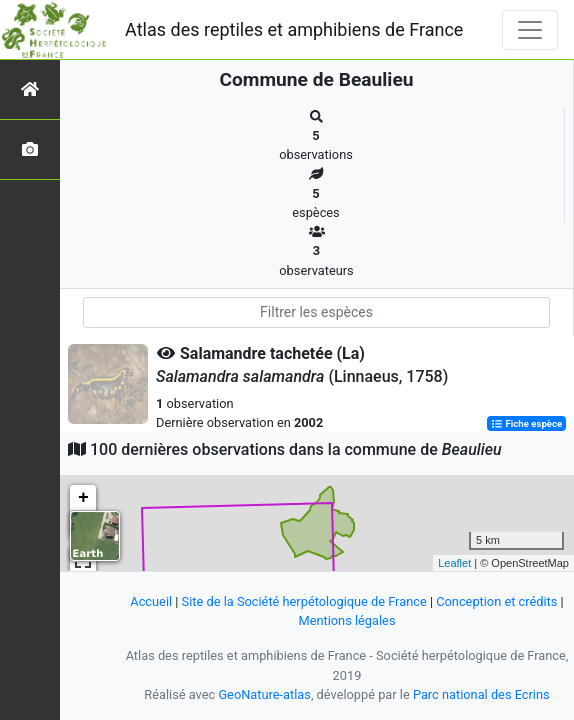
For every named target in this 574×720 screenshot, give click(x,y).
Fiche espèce (526, 423)
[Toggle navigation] (530, 30)
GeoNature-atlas (264, 694)
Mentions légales (346, 620)
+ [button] (83, 498)
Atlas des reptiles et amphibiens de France (294, 29)
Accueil (151, 601)
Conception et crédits (496, 601)
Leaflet (454, 563)
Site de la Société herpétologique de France (304, 601)
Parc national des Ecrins (481, 694)
